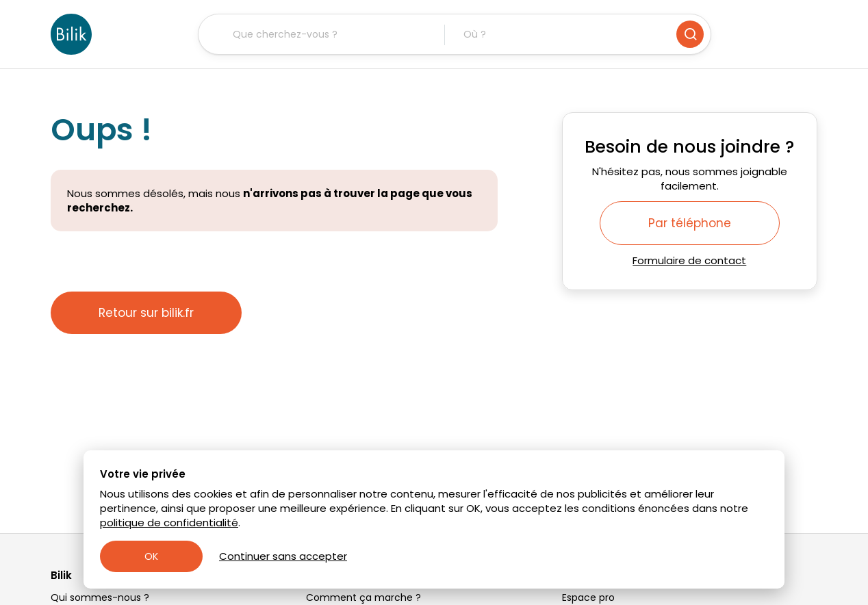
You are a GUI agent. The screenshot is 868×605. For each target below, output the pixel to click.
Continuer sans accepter (283, 556)
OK (151, 556)
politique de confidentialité (169, 523)
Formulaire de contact (689, 260)
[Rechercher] (690, 34)
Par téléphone (690, 223)
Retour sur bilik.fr (146, 313)
